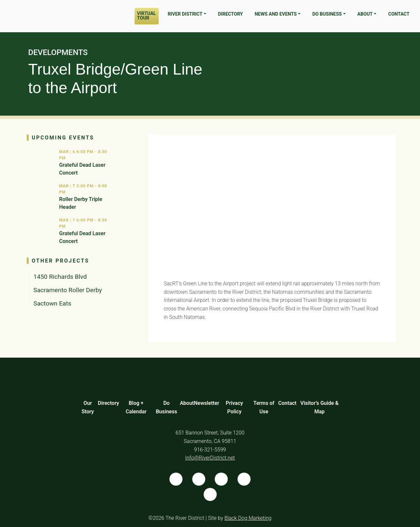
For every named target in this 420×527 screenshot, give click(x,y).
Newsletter (207, 403)
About (365, 14)
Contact (399, 14)
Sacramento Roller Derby (68, 290)
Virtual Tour (147, 16)
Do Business (327, 14)
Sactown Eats (52, 303)
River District (185, 14)
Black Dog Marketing (248, 518)
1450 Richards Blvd (60, 277)
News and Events (275, 14)
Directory (231, 14)
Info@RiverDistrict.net (210, 458)
